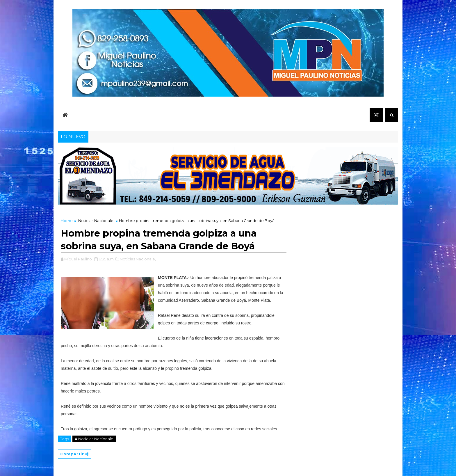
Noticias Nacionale (96, 221)
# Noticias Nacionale (94, 439)
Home (67, 221)
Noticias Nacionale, (138, 259)
